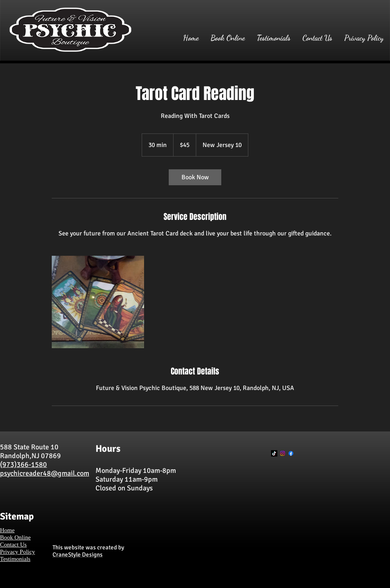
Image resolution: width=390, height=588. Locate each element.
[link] (195, 177)
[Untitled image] (98, 302)
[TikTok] (274, 453)
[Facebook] (291, 453)
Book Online (15, 537)
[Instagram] (283, 453)
